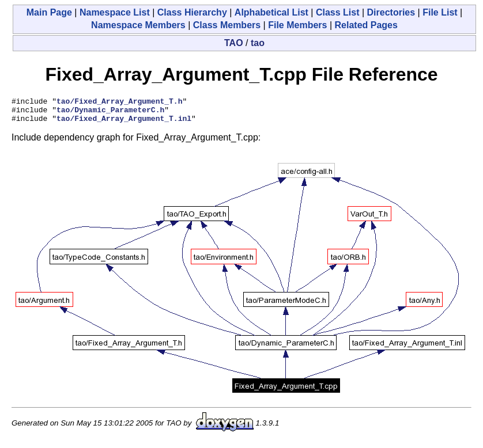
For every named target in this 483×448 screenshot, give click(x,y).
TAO (234, 43)
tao (258, 43)
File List (440, 12)
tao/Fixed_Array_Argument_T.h (119, 102)
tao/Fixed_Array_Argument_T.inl (124, 123)
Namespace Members (138, 25)
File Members (297, 25)
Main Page (49, 12)
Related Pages (366, 25)
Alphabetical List (271, 12)
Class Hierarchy (192, 12)
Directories (391, 12)
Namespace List (115, 12)
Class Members (227, 25)
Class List (338, 12)
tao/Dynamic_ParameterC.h (110, 113)
